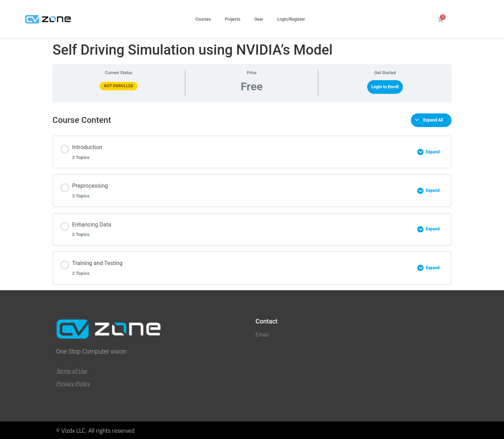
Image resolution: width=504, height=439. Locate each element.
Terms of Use (71, 371)
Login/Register (291, 19)
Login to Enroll (385, 87)
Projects (232, 19)
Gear (259, 19)
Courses (203, 19)
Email (262, 334)
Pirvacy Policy (73, 383)
